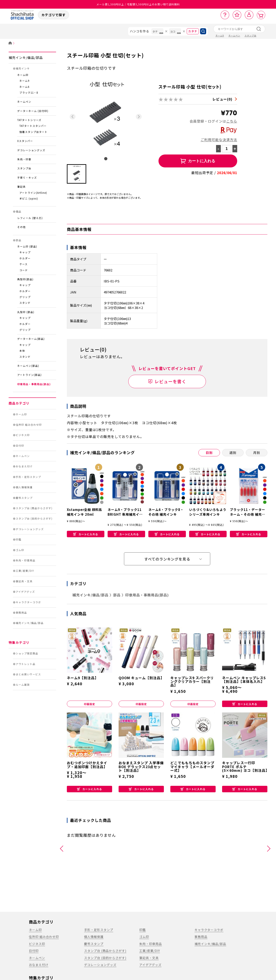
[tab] (106, 159)
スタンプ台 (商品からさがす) (34, 508)
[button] (77, 174)
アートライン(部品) (29, 375)
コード (24, 270)
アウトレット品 (26, 664)
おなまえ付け (24, 466)
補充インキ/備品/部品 (26, 58)
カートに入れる (86, 534)
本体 (22, 351)
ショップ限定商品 (27, 653)
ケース (24, 264)
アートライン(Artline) (33, 193)
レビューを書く (170, 381)
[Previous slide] (73, 117)
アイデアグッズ (25, 592)
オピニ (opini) (29, 199)
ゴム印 (20, 550)
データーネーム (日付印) (33, 111)
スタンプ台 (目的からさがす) (34, 518)
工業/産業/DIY (25, 571)
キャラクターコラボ (28, 602)
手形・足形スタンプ (28, 477)
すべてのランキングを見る (167, 559)
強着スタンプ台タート (33, 132)
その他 (21, 227)
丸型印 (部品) (26, 312)
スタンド (25, 303)
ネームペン (24, 102)
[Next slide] (139, 117)
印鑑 (19, 539)
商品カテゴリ (19, 403)
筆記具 (21, 187)
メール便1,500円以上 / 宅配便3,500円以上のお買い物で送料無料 (138, 4)
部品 (19, 240)
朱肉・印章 (24, 159)
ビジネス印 (23, 435)
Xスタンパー (25, 141)
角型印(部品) (25, 279)
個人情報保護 (24, 487)
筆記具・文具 (24, 581)
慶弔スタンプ (24, 498)
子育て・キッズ (27, 178)
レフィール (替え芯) (30, 218)
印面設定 (89, 704)
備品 (19, 211)
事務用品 (21, 613)
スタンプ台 (24, 168)
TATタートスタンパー (33, 126)
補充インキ (23, 68)
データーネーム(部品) (31, 339)
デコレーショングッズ (31, 150)
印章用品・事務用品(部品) (34, 384)
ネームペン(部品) (28, 366)
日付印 (20, 446)
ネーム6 (24, 87)
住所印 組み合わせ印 (29, 425)
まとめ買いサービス (28, 674)
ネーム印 (23, 75)
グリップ (25, 297)
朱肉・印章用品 (26, 560)
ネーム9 (24, 81)
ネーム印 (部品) (27, 246)
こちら (232, 121)
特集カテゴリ (19, 642)
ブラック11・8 (29, 93)
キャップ (25, 252)
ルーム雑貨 (23, 685)
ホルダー (25, 258)
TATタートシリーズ (29, 120)
